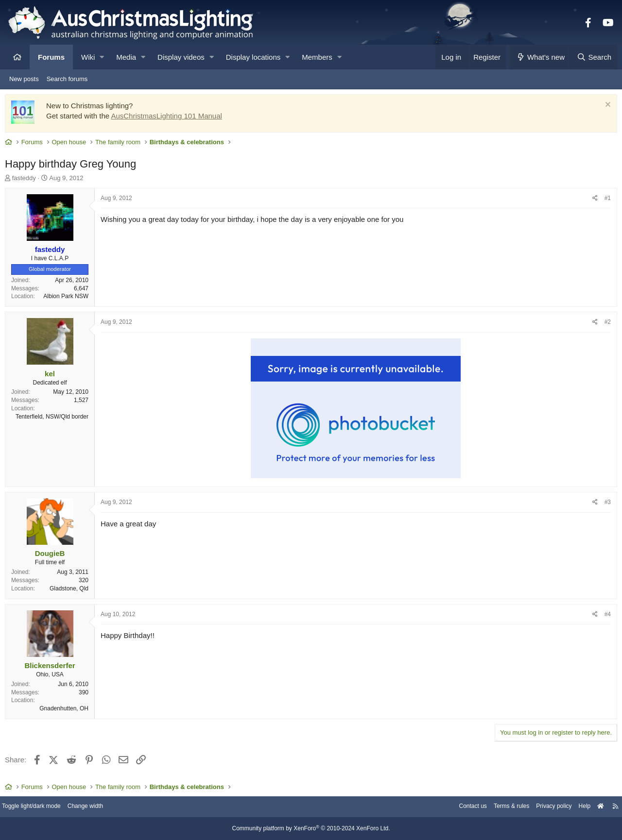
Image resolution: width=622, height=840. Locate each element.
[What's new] (540, 57)
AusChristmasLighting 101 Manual (169, 118)
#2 (605, 324)
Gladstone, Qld (71, 591)
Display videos (181, 57)
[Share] (593, 201)
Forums (51, 57)
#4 (605, 617)
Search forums (67, 79)
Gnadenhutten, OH (66, 711)
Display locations (253, 57)
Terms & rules (497, 807)
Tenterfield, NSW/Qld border (54, 419)
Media (126, 57)
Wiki (88, 57)
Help (576, 807)
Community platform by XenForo (311, 829)
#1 (605, 201)
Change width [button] (99, 807)
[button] (102, 57)
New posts (24, 79)
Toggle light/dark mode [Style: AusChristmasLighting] (41, 807)
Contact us (456, 807)
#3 (605, 504)
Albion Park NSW (68, 299)
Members (317, 57)
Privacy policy (543, 807)
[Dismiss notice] (604, 108)
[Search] (594, 57)
